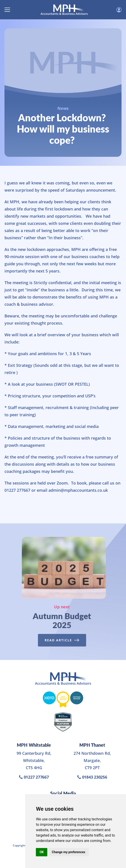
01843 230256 (92, 777)
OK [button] (42, 852)
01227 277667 (34, 777)
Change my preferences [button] (68, 852)
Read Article (61, 640)
